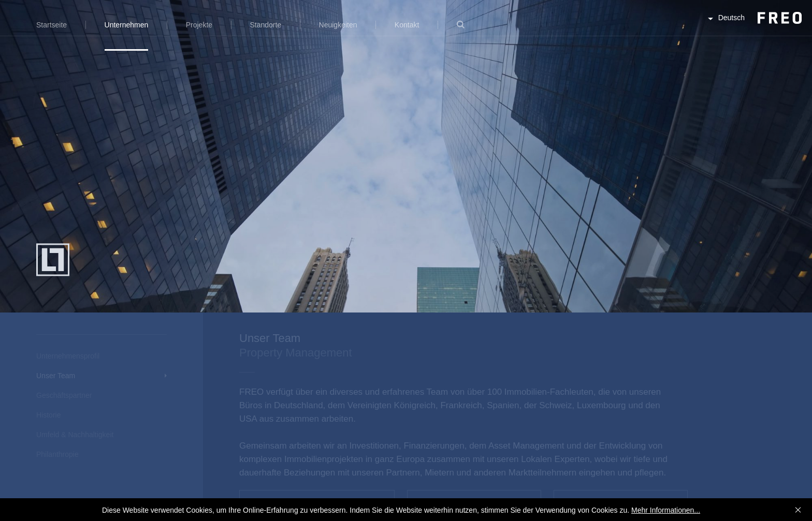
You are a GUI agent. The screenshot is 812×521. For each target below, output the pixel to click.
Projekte (199, 25)
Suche (461, 31)
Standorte (265, 25)
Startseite (52, 25)
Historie (48, 415)
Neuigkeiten (338, 25)
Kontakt (407, 25)
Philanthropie (57, 454)
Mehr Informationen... (666, 510)
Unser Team (56, 376)
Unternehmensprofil (68, 356)
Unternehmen (127, 25)
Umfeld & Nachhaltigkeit (75, 435)
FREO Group (754, 27)
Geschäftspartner (64, 395)
